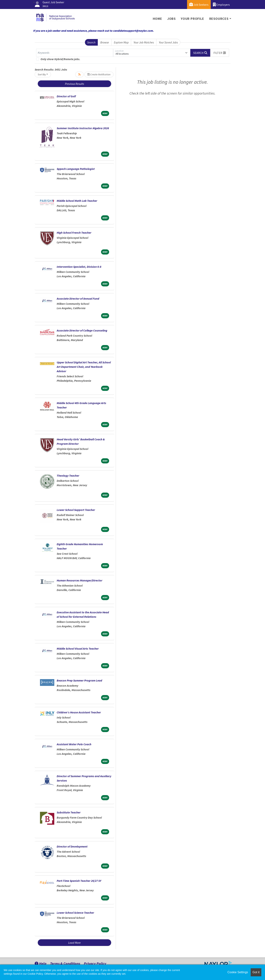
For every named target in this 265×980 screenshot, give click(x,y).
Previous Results (74, 84)
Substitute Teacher (69, 812)
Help (41, 963)
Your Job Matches (144, 42)
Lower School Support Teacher (76, 510)
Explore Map (121, 42)
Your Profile (192, 19)
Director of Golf (66, 96)
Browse (105, 42)
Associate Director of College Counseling (82, 330)
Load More (74, 943)
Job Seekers (199, 4)
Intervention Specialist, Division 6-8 (79, 267)
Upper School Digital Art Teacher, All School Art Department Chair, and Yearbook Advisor (84, 367)
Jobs (171, 19)
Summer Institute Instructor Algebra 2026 (83, 128)
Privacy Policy (95, 963)
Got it (256, 972)
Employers (221, 4)
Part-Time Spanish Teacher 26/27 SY (79, 881)
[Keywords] (75, 53)
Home (157, 19)
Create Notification (99, 74)
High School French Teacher (74, 233)
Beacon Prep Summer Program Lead (79, 680)
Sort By (42, 74)
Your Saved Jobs (168, 42)
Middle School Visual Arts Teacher (78, 649)
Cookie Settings (238, 972)
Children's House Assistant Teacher (79, 712)
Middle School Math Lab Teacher (77, 201)
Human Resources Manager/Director (79, 580)
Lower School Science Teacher (75, 913)
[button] (220, 53)
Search (91, 42)
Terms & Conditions (65, 963)
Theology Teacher (68, 476)
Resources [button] (219, 19)
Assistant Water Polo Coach (74, 744)
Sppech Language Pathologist (76, 169)
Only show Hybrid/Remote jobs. (60, 59)
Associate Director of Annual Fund (78, 299)
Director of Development (72, 846)
